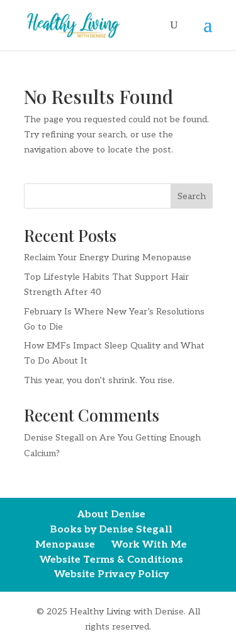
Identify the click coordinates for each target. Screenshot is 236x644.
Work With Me (149, 545)
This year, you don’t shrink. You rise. (99, 380)
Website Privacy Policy (111, 574)
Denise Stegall (54, 438)
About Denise (111, 515)
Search (192, 196)
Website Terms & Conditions (111, 560)
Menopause (65, 545)
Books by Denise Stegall (111, 530)
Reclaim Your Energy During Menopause (108, 257)
